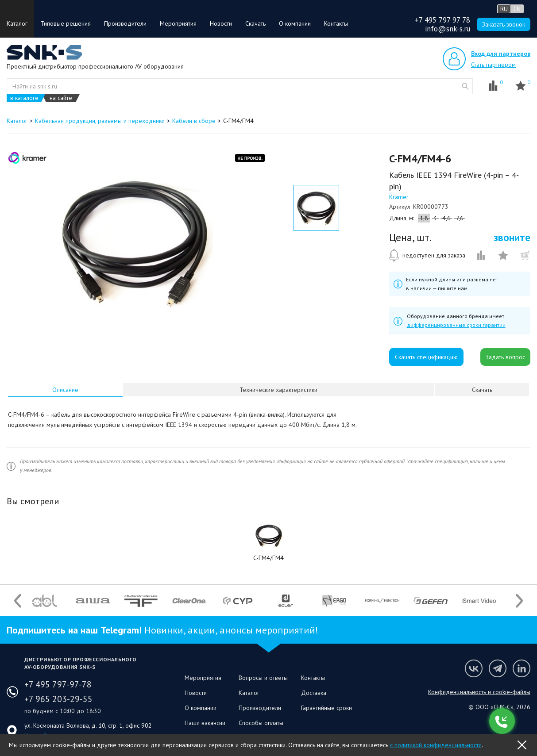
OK (522, 745)
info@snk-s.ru (448, 29)
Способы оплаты (261, 723)
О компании (295, 23)
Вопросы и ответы (263, 678)
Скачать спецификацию (426, 357)
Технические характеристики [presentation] (278, 390)
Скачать (255, 23)
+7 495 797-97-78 (58, 684)
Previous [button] (18, 601)
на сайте (61, 98)
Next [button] (519, 601)
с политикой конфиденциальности (436, 745)
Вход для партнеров (501, 54)
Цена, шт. (410, 238)
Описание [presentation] (65, 390)
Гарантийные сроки (326, 708)
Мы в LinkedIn (522, 668)
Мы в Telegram (498, 668)
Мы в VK (474, 668)
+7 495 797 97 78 (442, 20)
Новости (221, 23)
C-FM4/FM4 (268, 558)
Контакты (336, 23)
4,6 (446, 218)
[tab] (65, 390)
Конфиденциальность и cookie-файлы (479, 692)
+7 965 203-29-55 (58, 699)
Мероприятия (178, 23)
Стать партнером (493, 65)
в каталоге (24, 98)
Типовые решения (66, 23)
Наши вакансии (205, 723)
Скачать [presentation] (482, 390)
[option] (135, 242)
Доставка (314, 693)
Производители (125, 23)
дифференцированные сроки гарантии (456, 325)
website (465, 86)
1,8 (424, 218)
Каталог (17, 23)
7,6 (460, 218)
